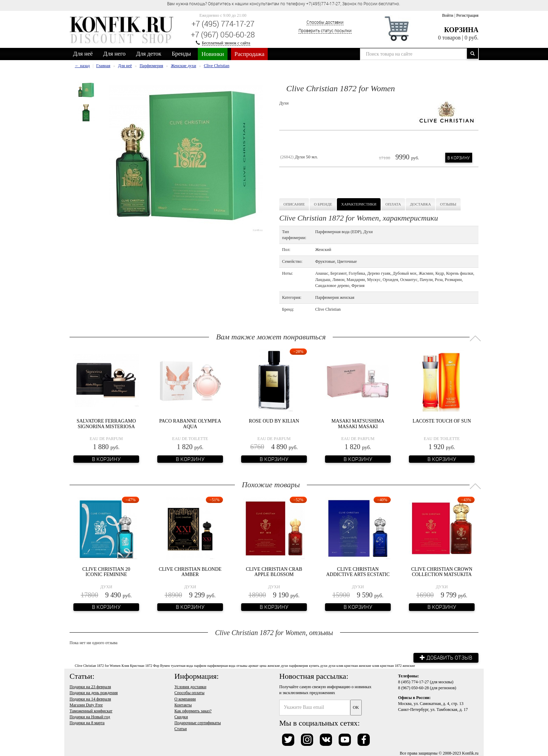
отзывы (242, 665)
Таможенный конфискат (91, 711)
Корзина (461, 30)
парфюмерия (298, 665)
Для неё (83, 54)
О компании (185, 699)
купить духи (318, 665)
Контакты (183, 705)
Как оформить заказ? (193, 711)
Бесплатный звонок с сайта (226, 43)
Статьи (181, 729)
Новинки (212, 54)
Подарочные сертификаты (198, 722)
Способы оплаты (189, 693)
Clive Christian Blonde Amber (190, 572)
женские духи (278, 665)
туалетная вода (182, 665)
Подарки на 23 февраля (90, 687)
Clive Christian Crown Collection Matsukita (442, 572)
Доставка (420, 204)
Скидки (181, 717)
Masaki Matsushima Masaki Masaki (358, 424)
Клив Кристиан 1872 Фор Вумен (146, 665)
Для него (114, 54)
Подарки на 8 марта (87, 722)
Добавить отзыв (445, 657)
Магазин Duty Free (86, 705)
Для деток (149, 54)
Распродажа (250, 54)
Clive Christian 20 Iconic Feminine (106, 572)
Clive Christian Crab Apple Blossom (274, 572)
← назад (82, 66)
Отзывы (448, 204)
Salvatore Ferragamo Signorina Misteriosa (106, 424)
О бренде (323, 204)
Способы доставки (325, 22)
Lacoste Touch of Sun (442, 421)
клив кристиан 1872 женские (394, 665)
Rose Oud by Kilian (274, 421)
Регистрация (467, 15)
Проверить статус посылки (325, 30)
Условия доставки (190, 687)
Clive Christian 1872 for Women (98, 665)
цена (263, 665)
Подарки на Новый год (90, 717)
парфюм (200, 665)
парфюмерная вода (221, 665)
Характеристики (359, 204)
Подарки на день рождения (94, 693)
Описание (294, 204)
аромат (254, 665)
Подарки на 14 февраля (90, 699)
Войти (448, 15)
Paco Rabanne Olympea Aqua (190, 424)
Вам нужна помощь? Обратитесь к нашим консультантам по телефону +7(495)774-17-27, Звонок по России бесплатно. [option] (284, 3)
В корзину (459, 158)
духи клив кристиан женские (350, 665)
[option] (86, 90)
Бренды (182, 54)
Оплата (393, 204)
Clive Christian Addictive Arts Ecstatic (358, 572)
